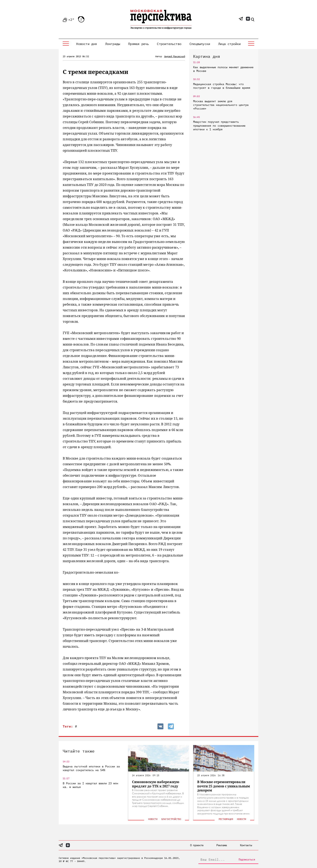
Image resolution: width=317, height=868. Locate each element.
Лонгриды (113, 44)
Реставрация (226, 819)
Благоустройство (171, 819)
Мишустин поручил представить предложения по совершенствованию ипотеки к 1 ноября (219, 125)
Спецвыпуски (200, 44)
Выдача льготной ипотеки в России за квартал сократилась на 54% (91, 768)
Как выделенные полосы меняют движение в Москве (223, 69)
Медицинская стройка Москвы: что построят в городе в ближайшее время (222, 86)
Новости (153, 819)
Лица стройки (229, 44)
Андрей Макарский (175, 56)
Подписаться (247, 859)
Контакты (246, 845)
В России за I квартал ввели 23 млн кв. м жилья (90, 785)
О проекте (197, 845)
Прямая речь (138, 44)
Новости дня (86, 44)
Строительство (169, 44)
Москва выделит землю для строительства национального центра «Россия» (221, 105)
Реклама (222, 845)
